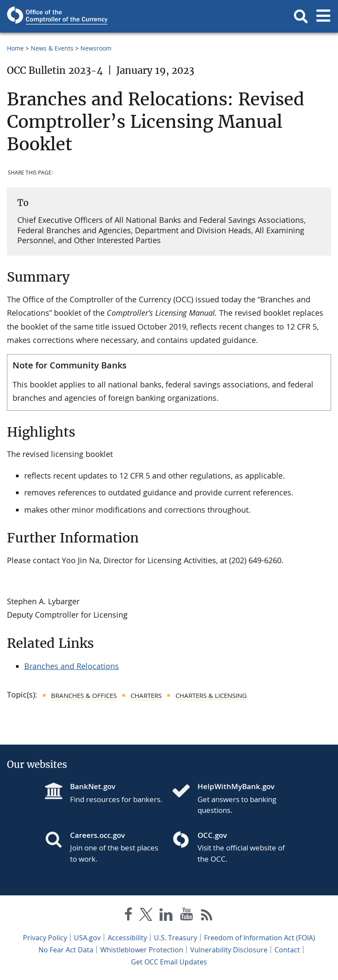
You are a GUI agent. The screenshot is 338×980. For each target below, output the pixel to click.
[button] (301, 16)
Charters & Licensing (211, 695)
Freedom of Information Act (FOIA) (260, 938)
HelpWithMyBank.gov (236, 786)
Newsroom (96, 48)
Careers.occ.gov (97, 835)
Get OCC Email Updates (169, 962)
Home (15, 48)
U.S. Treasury (175, 938)
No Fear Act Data (66, 950)
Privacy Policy (45, 938)
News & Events (52, 48)
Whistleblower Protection (142, 950)
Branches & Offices (84, 695)
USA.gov (87, 938)
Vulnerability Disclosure (229, 950)
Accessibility (127, 938)
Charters (146, 695)
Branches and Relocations (72, 666)
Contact (287, 950)
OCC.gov (212, 835)
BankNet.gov (93, 786)
